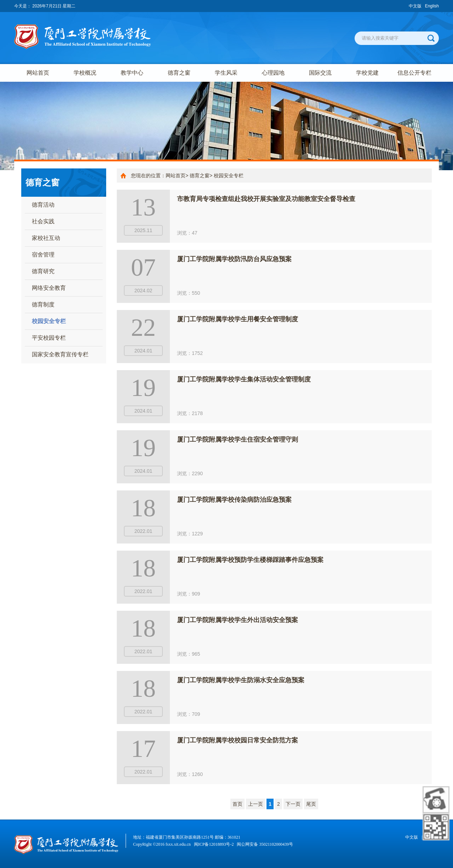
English (432, 6)
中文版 (415, 6)
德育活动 (43, 205)
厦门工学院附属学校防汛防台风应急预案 (234, 259)
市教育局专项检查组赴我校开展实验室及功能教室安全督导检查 (266, 199)
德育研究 (43, 271)
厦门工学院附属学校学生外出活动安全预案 (237, 620)
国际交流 (320, 73)
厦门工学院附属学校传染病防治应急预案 (234, 500)
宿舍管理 (43, 255)
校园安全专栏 (49, 321)
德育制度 (43, 304)
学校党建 (367, 73)
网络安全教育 (49, 288)
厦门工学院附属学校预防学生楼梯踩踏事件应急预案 (250, 560)
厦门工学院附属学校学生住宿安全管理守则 (237, 439)
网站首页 (38, 73)
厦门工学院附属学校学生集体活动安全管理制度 (244, 379)
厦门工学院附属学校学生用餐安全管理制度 (237, 319)
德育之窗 (179, 73)
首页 (237, 804)
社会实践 (43, 221)
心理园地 (273, 73)
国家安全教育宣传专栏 (60, 354)
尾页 (311, 804)
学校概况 (85, 73)
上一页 (256, 804)
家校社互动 (46, 238)
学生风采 (226, 73)
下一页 (293, 804)
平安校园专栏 (49, 338)
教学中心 (132, 73)
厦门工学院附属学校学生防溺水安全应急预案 (241, 680)
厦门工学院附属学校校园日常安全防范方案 (237, 740)
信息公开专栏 (414, 73)
